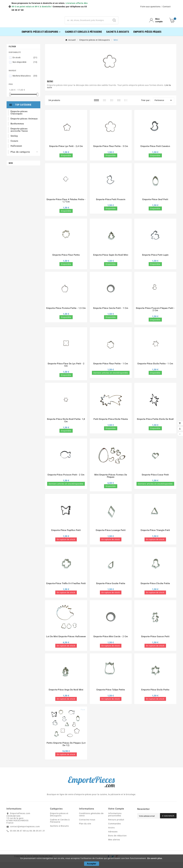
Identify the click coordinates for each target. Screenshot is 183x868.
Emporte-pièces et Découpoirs (59, 820)
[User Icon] (158, 23)
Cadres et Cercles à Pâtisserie (60, 827)
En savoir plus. (155, 858)
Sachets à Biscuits (59, 832)
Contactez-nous (87, 826)
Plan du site (85, 830)
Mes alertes (114, 846)
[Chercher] (88, 23)
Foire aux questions (150, 7)
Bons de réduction (117, 842)
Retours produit (116, 826)
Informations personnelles (115, 820)
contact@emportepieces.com (25, 832)
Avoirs (111, 834)
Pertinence (164, 106)
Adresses (113, 838)
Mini (11, 169)
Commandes (115, 830)
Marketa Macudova (25, 82)
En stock (25, 63)
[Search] (114, 23)
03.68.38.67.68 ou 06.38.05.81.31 (28, 837)
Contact (167, 7)
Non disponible (25, 68)
